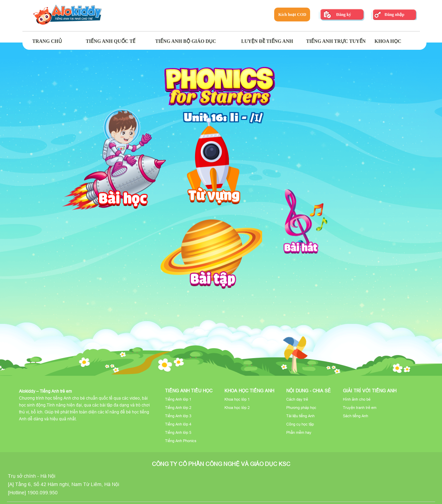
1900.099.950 (42, 493)
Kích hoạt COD (292, 15)
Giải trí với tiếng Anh (370, 391)
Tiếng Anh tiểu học (189, 391)
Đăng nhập (394, 15)
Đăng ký (343, 15)
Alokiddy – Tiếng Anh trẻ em (45, 391)
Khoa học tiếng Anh (249, 391)
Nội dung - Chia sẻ (309, 391)
